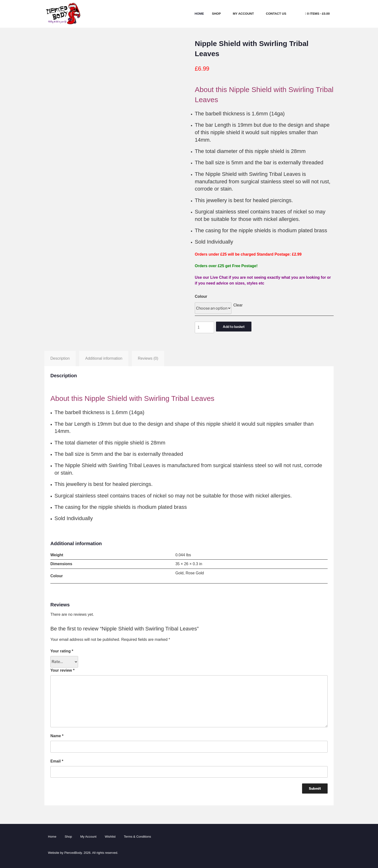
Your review (62, 670)
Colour (201, 296)
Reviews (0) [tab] (148, 358)
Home (199, 14)
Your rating (62, 651)
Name (57, 736)
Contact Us (278, 14)
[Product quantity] (204, 327)
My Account (246, 14)
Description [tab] (60, 358)
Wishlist (110, 837)
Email (57, 761)
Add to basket (234, 327)
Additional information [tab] (104, 358)
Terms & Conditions (138, 837)
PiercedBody (73, 853)
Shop (219, 14)
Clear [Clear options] (238, 305)
